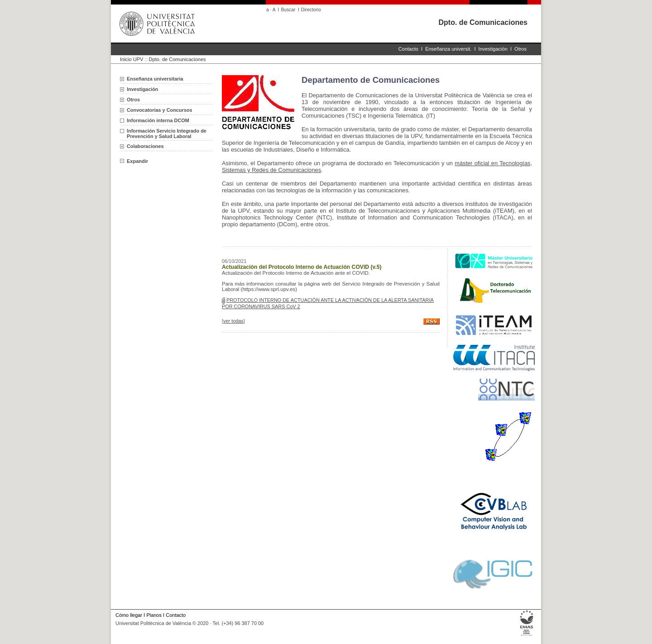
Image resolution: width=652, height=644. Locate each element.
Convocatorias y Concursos (159, 110)
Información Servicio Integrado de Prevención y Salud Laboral (167, 134)
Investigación (493, 49)
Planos (154, 615)
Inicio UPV (132, 59)
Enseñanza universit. (448, 49)
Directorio (311, 10)
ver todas (233, 321)
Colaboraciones (145, 146)
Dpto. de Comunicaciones (483, 22)
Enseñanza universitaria (155, 79)
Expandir (134, 161)
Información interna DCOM (158, 120)
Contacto (408, 49)
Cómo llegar (129, 615)
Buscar (288, 10)
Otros (520, 49)
